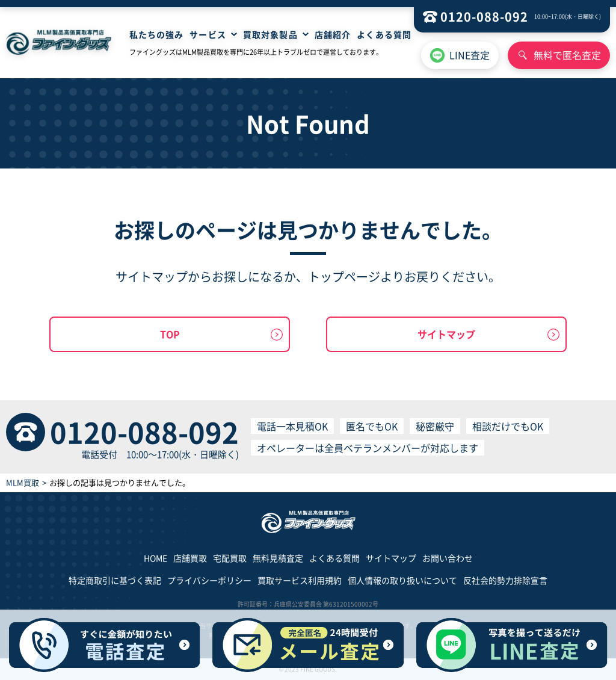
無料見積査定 (278, 558)
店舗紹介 (333, 34)
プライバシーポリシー (209, 580)
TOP (170, 334)
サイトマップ (446, 334)
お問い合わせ (448, 558)
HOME (156, 558)
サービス (208, 34)
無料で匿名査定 (567, 55)
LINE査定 (470, 55)
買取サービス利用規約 (300, 580)
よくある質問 (384, 34)
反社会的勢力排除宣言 (505, 580)
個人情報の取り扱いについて (402, 580)
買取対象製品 (270, 34)
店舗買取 (190, 558)
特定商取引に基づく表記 (115, 580)
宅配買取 (230, 558)
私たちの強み (157, 34)
